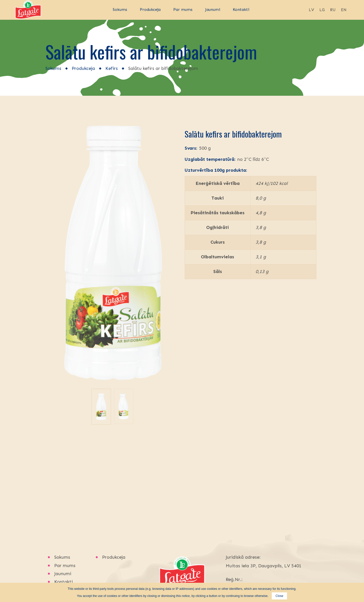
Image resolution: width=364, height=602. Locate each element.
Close (280, 596)
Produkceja (83, 68)
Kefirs (112, 68)
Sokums (53, 68)
